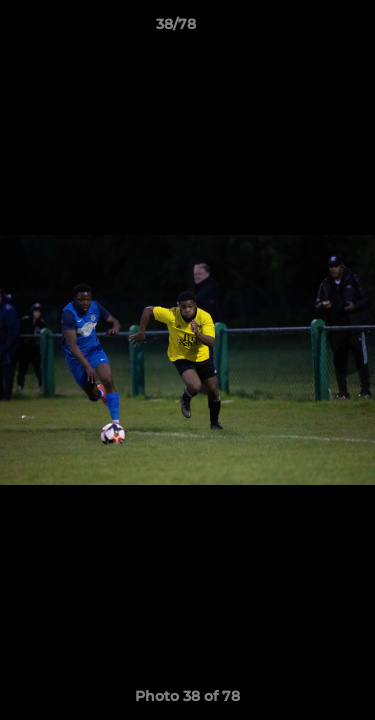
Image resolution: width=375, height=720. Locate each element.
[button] (303, 29)
